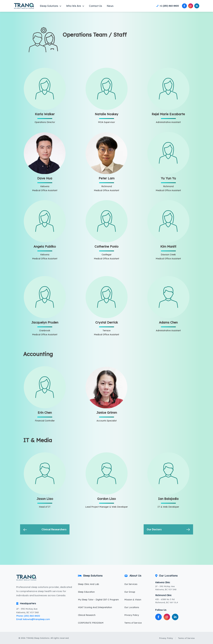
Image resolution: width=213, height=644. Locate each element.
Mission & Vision (133, 600)
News (110, 6)
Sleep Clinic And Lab (89, 584)
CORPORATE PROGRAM (91, 623)
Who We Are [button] (75, 6)
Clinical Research (87, 615)
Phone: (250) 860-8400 (28, 616)
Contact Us (95, 6)
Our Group (130, 592)
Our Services (131, 584)
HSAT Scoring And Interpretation (95, 607)
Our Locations (132, 607)
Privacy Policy (132, 615)
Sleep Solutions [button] (51, 6)
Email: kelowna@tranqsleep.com (33, 619)
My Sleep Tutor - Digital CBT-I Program (98, 600)
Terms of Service (133, 623)
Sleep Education (86, 592)
